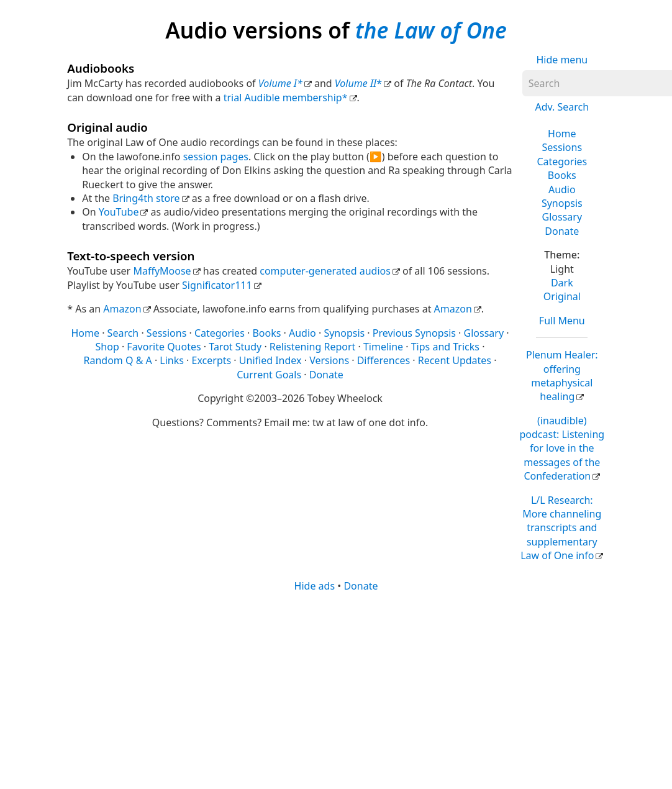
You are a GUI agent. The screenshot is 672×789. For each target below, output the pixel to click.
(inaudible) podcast (562, 449)
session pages (216, 157)
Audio (562, 189)
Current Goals (269, 375)
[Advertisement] (334, 690)
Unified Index (270, 360)
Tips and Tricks (445, 347)
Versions (329, 360)
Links (172, 360)
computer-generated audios (325, 271)
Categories (562, 162)
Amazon (122, 309)
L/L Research (561, 528)
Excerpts (212, 360)
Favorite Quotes (164, 347)
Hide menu (562, 60)
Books (562, 175)
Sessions (562, 147)
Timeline (383, 347)
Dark (562, 283)
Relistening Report (312, 347)
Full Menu (562, 321)
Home (562, 134)
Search (123, 333)
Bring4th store (146, 198)
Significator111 (217, 285)
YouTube (119, 212)
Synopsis (562, 203)
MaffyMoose (162, 271)
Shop (107, 347)
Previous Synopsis (414, 333)
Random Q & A (118, 360)
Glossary (562, 217)
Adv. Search (562, 107)
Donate (562, 231)
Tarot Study (235, 347)
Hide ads (315, 586)
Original (562, 296)
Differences (384, 360)
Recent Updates (455, 360)
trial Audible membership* (286, 98)
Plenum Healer (562, 376)
